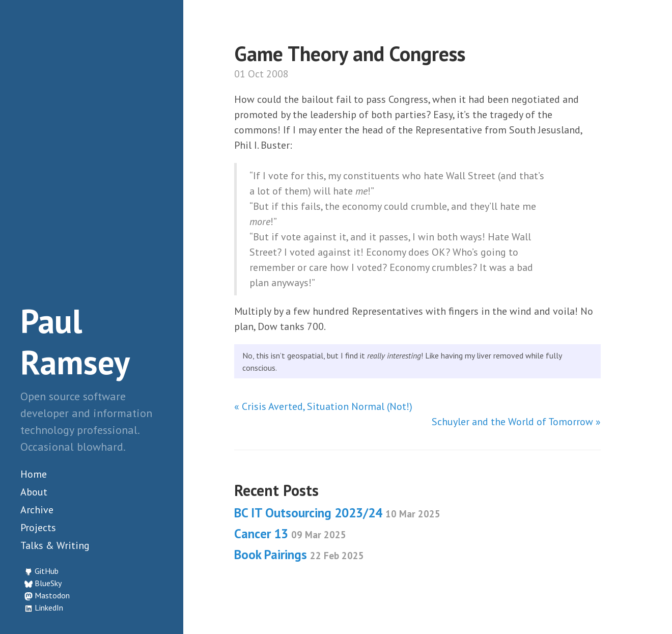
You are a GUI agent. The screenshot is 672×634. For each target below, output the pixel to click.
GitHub (47, 571)
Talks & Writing (55, 545)
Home (34, 474)
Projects (38, 528)
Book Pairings (299, 555)
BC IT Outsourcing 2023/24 (337, 513)
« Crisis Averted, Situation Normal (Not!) (323, 406)
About (34, 492)
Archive (37, 510)
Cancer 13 (290, 534)
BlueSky (48, 583)
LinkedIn (49, 608)
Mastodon (52, 595)
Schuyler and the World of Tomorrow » (516, 422)
